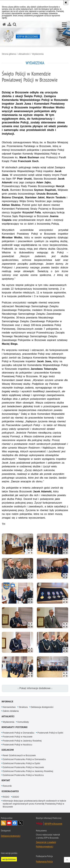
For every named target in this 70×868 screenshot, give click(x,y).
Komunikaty (23, 722)
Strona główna (9, 54)
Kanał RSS (3, 823)
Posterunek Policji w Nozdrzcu (17, 745)
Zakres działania (11, 711)
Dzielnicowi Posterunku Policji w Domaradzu (24, 759)
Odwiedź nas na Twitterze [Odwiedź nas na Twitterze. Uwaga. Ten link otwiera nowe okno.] (20, 823)
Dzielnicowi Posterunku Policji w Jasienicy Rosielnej (28, 771)
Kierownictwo (9, 707)
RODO (6, 797)
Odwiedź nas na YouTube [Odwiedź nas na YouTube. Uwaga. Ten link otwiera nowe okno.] (9, 823)
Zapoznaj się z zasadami (46, 842)
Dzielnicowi (8, 750)
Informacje (7, 702)
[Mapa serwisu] (9, 24)
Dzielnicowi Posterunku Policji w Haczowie (23, 767)
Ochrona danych (10, 791)
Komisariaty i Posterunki (15, 727)
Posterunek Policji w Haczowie (18, 737)
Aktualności (24, 54)
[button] (64, 25)
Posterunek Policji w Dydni (50, 733)
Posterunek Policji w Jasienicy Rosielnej (22, 741)
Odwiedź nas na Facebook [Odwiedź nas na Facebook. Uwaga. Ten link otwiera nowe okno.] (15, 823)
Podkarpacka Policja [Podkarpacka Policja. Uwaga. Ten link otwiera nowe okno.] (44, 861)
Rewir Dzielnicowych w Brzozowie (19, 755)
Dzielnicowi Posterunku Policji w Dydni (21, 763)
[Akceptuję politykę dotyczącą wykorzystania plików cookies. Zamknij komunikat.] (66, 3)
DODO (16, 797)
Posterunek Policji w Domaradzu (19, 733)
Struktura (23, 707)
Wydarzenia (38, 54)
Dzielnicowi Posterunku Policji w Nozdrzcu (23, 775)
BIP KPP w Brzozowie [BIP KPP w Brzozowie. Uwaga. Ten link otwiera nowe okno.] (53, 824)
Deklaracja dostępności (42, 707)
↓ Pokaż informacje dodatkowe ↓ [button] (35, 688)
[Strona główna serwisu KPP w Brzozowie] (4, 24)
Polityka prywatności (45, 846)
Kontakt (6, 780)
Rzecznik (7, 786)
